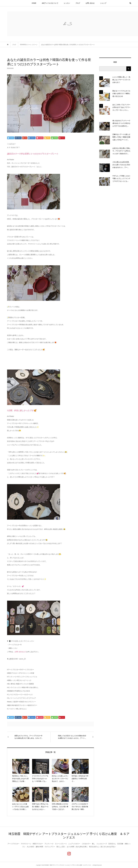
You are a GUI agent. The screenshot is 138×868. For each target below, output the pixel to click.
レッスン (67, 3)
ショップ (103, 3)
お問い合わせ (90, 3)
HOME (34, 3)
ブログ (78, 3)
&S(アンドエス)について (50, 3)
